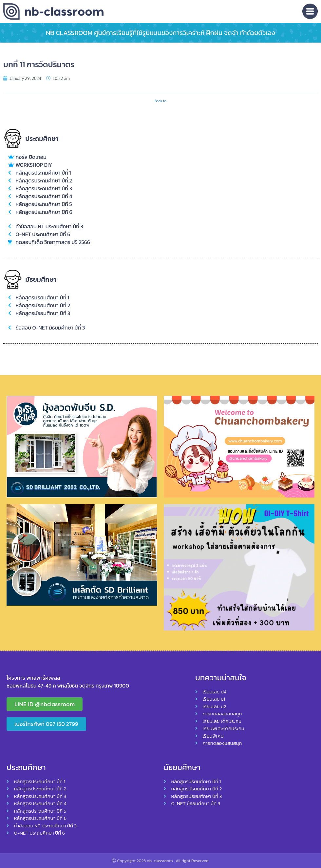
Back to (160, 101)
